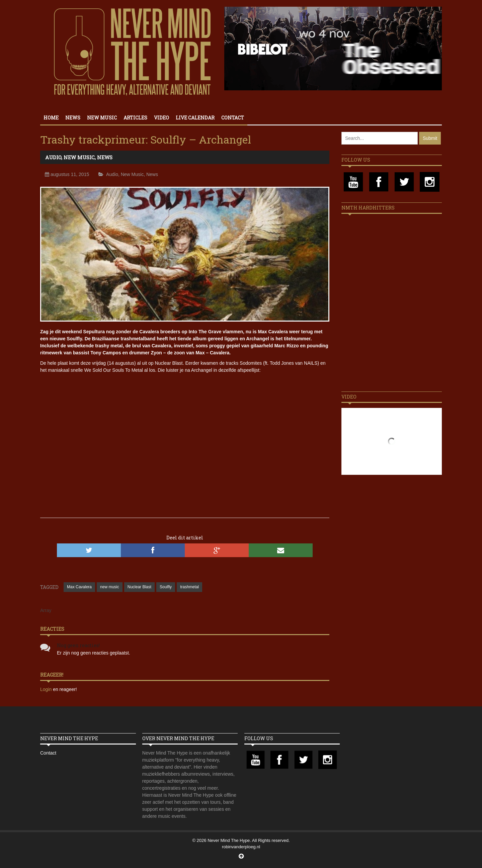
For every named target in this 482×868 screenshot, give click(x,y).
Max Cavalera (79, 587)
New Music (102, 118)
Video (162, 118)
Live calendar (195, 118)
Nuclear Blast (139, 587)
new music (110, 587)
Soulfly (166, 587)
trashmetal (189, 587)
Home (51, 118)
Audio (53, 157)
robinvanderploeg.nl (241, 847)
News (73, 118)
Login (47, 689)
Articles (135, 118)
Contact (233, 118)
